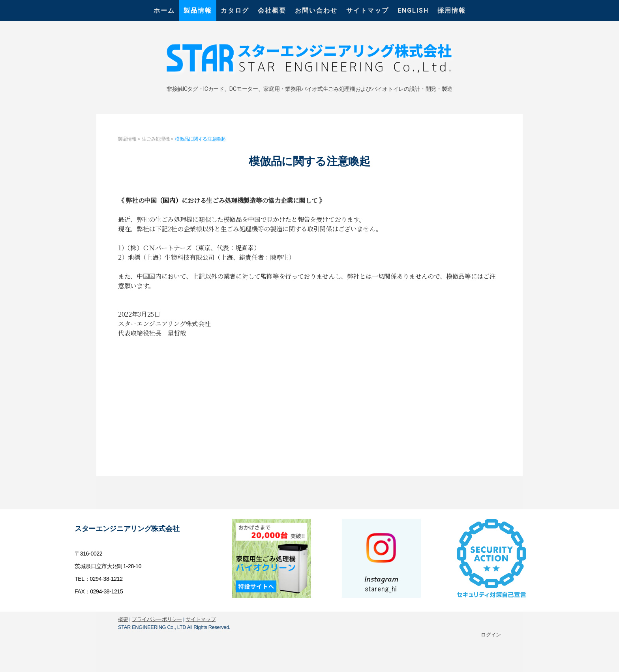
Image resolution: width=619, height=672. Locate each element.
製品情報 (198, 10)
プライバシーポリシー (157, 619)
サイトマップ (368, 10)
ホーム (164, 10)
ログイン (491, 635)
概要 (123, 619)
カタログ (235, 10)
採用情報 (452, 10)
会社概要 (272, 10)
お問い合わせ (316, 10)
